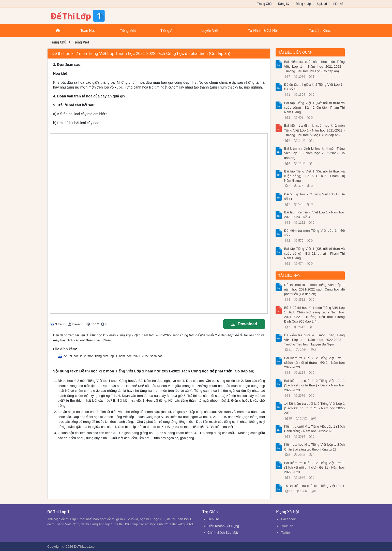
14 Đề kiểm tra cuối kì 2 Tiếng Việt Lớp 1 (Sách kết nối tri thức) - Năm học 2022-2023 (315, 408)
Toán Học (88, 31)
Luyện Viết (210, 31)
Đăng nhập (303, 4)
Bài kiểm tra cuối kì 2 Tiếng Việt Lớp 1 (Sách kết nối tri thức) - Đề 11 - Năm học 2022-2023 (315, 467)
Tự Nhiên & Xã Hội (263, 31)
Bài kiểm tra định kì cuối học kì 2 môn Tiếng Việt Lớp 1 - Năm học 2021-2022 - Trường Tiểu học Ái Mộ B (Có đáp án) (315, 130)
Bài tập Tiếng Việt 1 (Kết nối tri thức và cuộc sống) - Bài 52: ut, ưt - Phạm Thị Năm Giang (315, 253)
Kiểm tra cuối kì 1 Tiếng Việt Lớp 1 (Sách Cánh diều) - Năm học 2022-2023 (315, 429)
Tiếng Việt (128, 31)
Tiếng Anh (168, 31)
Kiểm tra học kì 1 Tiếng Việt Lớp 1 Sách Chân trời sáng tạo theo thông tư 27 (315, 447)
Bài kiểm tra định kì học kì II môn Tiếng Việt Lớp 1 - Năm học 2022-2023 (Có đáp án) (315, 153)
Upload (322, 4)
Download (244, 324)
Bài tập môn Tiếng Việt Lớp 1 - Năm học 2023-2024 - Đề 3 (315, 215)
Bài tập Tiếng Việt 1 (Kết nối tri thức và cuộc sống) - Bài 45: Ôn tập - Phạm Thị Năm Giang (315, 107)
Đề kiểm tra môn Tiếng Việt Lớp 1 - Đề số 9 (315, 233)
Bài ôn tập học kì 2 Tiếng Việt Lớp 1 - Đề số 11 (315, 197)
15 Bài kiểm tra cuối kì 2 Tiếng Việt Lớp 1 (314, 486)
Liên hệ (338, 4)
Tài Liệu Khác (320, 31)
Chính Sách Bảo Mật (223, 533)
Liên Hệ (213, 519)
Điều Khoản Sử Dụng (223, 526)
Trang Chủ (265, 4)
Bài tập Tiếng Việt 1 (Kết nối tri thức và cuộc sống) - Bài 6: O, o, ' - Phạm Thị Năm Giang (315, 176)
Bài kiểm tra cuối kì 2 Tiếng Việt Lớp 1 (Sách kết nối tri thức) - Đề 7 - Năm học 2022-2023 (315, 385)
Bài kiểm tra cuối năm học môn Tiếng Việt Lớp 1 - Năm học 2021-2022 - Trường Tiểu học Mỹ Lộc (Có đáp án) (315, 66)
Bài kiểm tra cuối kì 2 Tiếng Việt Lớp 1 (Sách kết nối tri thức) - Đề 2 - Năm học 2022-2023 (315, 363)
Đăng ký (284, 4)
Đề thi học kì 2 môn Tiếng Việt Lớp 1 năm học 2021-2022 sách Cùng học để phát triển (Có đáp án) (315, 289)
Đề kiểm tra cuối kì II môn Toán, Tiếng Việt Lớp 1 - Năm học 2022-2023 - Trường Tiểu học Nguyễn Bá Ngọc (315, 340)
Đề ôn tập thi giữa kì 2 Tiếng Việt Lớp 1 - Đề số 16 (315, 87)
